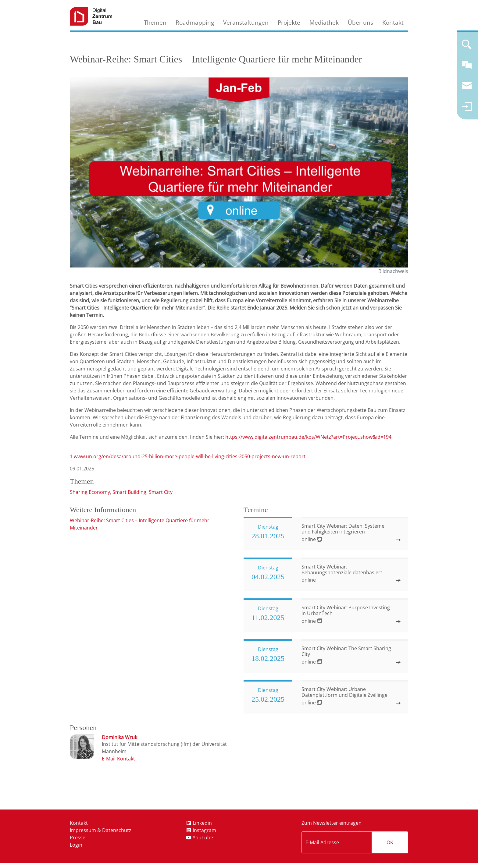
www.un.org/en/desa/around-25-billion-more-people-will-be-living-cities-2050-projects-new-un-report (190, 456)
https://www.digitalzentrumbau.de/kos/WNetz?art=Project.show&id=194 (308, 437)
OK (390, 842)
